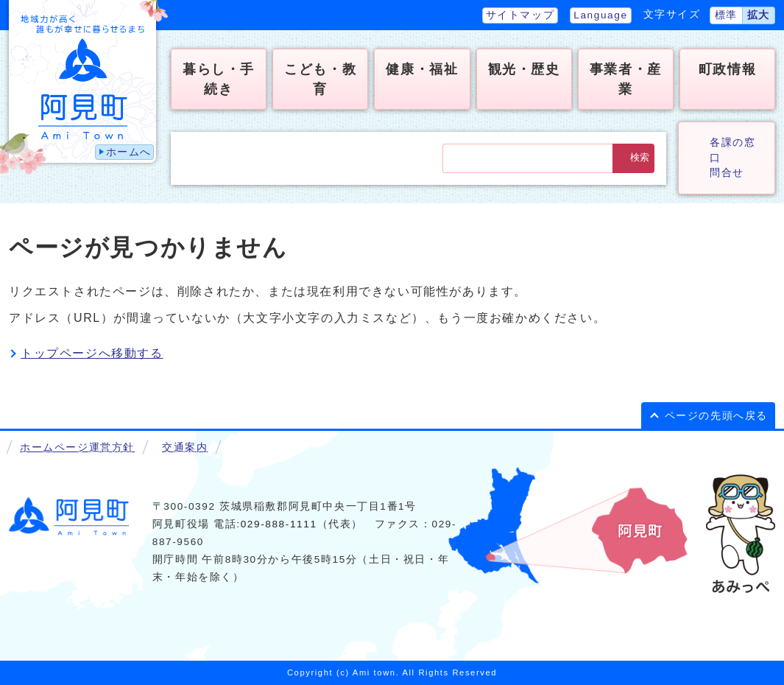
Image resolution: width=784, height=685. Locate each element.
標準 (726, 15)
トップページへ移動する (92, 353)
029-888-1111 (279, 524)
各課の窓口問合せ (732, 158)
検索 (640, 157)
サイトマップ (520, 15)
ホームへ (129, 152)
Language (600, 15)
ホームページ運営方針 (77, 447)
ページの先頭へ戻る (716, 416)
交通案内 (185, 447)
